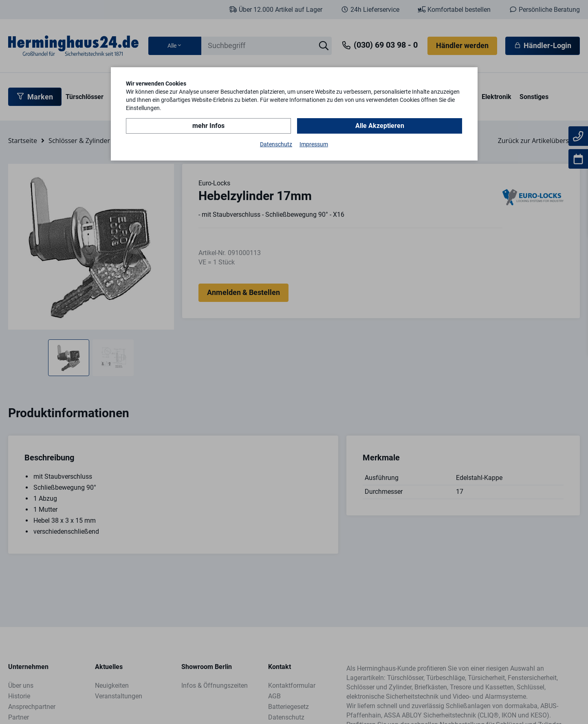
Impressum (314, 144)
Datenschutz (276, 144)
